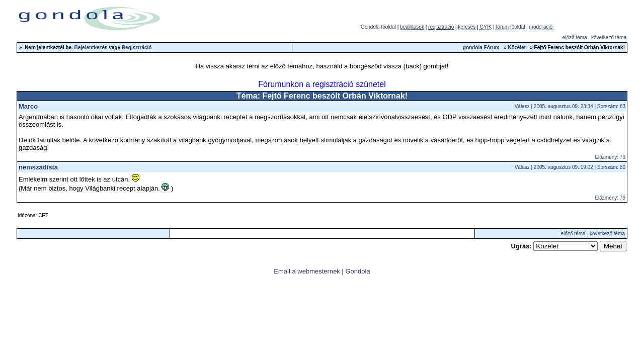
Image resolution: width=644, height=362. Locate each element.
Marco (28, 106)
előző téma (575, 37)
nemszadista (38, 167)
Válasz (522, 106)
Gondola (357, 271)
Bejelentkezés (91, 48)
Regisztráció (137, 48)
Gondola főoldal (378, 27)
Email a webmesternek (307, 271)
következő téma (609, 37)
